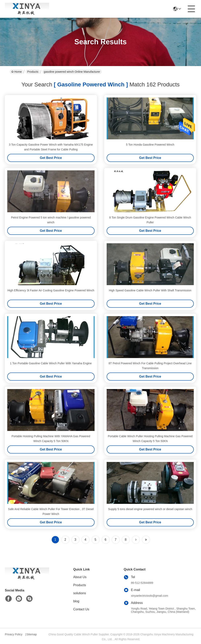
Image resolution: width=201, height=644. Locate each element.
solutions (80, 593)
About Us (80, 577)
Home (16, 72)
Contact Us (81, 609)
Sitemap (31, 634)
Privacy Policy (14, 634)
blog (76, 601)
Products (33, 72)
